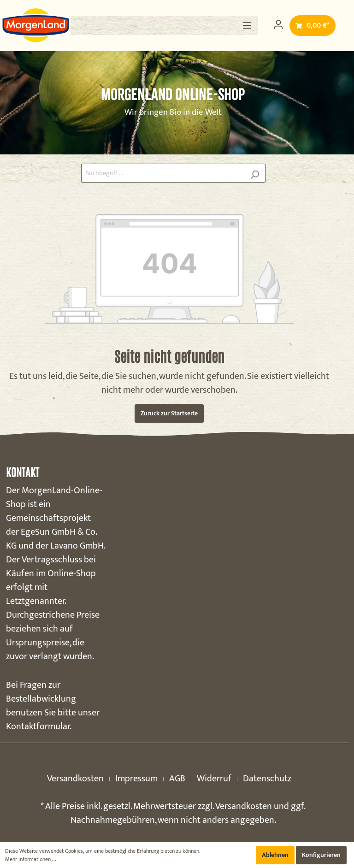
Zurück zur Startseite (169, 413)
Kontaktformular (38, 726)
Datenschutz (267, 779)
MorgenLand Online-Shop (173, 94)
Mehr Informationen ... (31, 859)
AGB (177, 779)
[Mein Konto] (278, 25)
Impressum (136, 779)
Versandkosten (75, 779)
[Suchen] (255, 173)
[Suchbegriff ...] (163, 173)
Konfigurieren (321, 855)
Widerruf (214, 779)
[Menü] (247, 26)
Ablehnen (275, 855)
